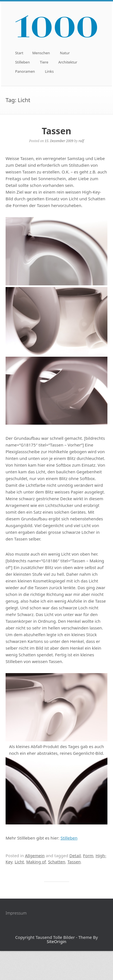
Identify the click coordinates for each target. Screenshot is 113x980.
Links (49, 71)
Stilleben (22, 62)
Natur (65, 53)
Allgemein (35, 856)
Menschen (41, 53)
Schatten (57, 862)
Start (19, 53)
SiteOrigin (56, 941)
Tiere (44, 62)
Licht (19, 862)
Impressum (16, 913)
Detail (75, 856)
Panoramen (25, 71)
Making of (36, 862)
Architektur (68, 62)
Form (88, 856)
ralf (81, 141)
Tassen (56, 131)
